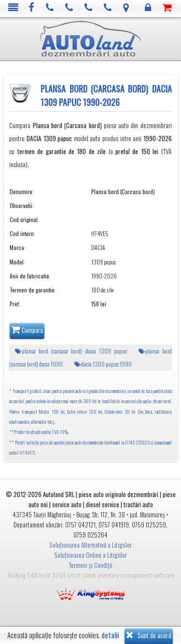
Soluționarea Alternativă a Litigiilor (90, 545)
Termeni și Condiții (91, 565)
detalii (110, 635)
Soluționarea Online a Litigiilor (90, 555)
